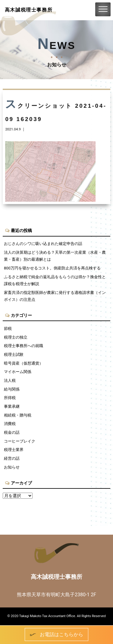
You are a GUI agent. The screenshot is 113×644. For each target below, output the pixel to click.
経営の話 (12, 458)
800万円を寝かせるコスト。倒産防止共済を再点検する (52, 268)
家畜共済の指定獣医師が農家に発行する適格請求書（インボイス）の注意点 (55, 296)
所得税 (10, 398)
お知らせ (12, 467)
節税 (8, 328)
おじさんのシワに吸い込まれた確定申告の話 (43, 244)
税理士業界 (14, 450)
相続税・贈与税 (18, 415)
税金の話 (12, 432)
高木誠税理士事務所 (29, 10)
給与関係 (12, 389)
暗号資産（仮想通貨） (24, 363)
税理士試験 (14, 354)
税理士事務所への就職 (24, 346)
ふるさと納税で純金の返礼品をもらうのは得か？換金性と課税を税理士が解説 (55, 280)
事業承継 (12, 406)
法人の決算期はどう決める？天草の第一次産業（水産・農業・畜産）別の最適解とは (55, 256)
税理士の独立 (16, 337)
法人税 (10, 380)
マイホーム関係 (18, 372)
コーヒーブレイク (20, 441)
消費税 (10, 424)
